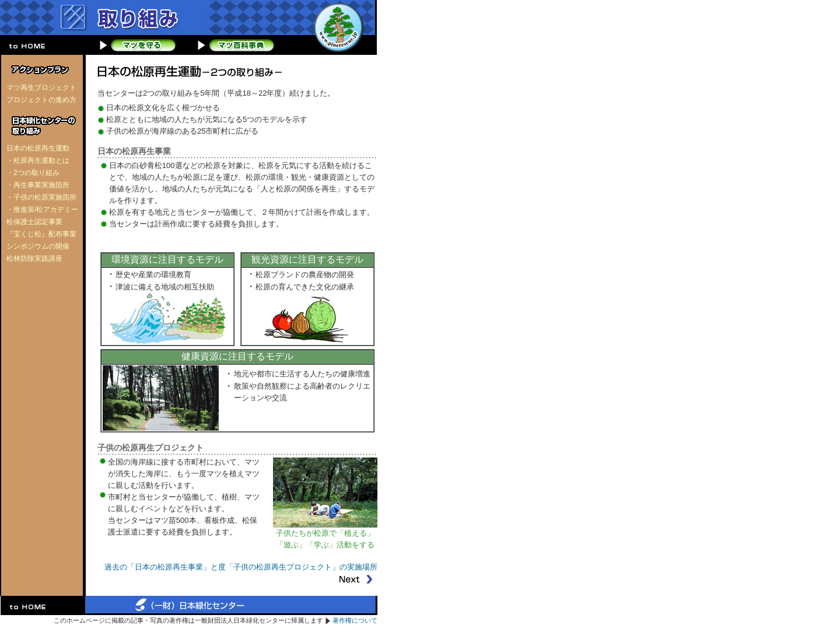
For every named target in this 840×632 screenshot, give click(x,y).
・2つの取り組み (33, 173)
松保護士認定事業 (34, 222)
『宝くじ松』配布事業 (41, 234)
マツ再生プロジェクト (41, 88)
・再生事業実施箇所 (38, 185)
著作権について (355, 620)
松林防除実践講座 (34, 259)
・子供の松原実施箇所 (41, 197)
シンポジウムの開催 (38, 246)
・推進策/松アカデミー (42, 209)
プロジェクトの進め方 (41, 100)
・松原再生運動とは (38, 160)
